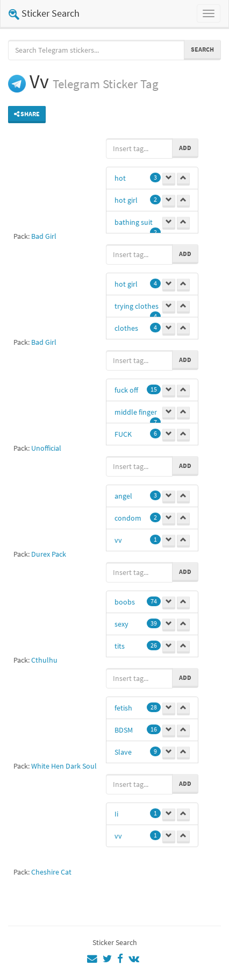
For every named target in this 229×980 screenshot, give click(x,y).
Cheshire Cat (51, 872)
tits (120, 646)
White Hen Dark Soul (64, 766)
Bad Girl (44, 236)
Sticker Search (44, 13)
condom (128, 518)
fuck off (126, 390)
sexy (121, 624)
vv (118, 540)
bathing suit (134, 222)
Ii (116, 814)
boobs (125, 602)
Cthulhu (44, 660)
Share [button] (27, 114)
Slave (123, 752)
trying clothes (137, 306)
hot (120, 178)
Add (185, 148)
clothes (126, 328)
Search (202, 49)
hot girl (126, 200)
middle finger (136, 412)
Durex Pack (49, 554)
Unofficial (46, 448)
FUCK (123, 434)
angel (123, 496)
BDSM (124, 730)
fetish (123, 708)
